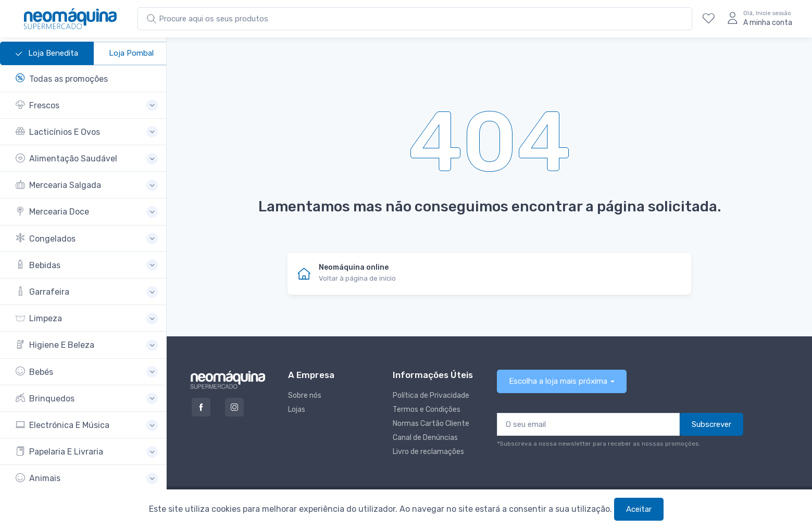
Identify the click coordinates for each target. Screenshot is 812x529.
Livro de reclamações (428, 452)
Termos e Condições (427, 410)
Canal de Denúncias (425, 438)
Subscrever (711, 424)
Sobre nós (305, 395)
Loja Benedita (47, 54)
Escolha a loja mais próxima (558, 381)
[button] (87, 105)
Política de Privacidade (431, 395)
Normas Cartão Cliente (431, 424)
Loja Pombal (131, 53)
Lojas (297, 410)
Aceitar (639, 509)
